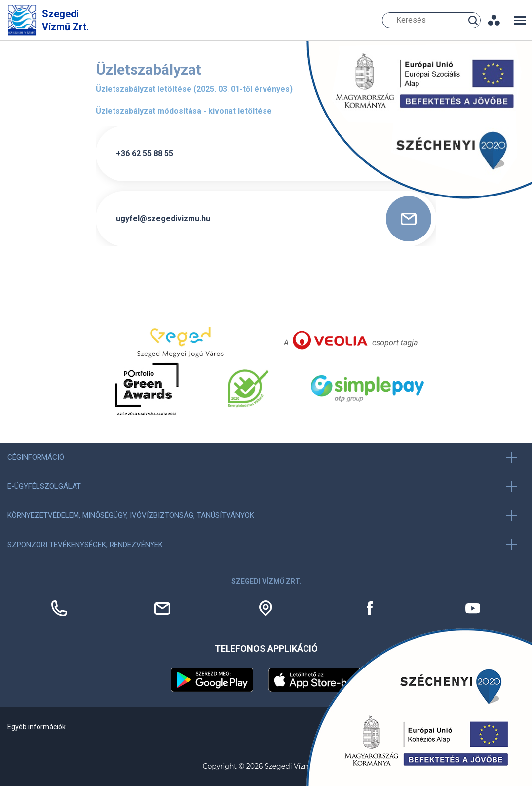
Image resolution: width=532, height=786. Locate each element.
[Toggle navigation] (520, 20)
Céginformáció (36, 457)
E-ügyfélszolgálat (44, 486)
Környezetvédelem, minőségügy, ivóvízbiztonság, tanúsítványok (131, 515)
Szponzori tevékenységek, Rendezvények (85, 545)
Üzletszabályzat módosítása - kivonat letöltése (184, 111)
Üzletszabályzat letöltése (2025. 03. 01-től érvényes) (194, 89)
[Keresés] (431, 20)
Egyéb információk (37, 727)
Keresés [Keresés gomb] (474, 20)
